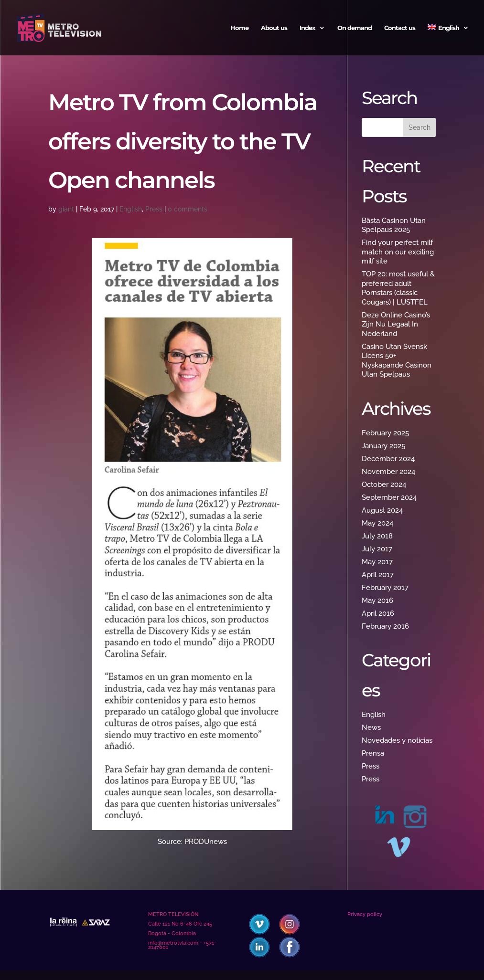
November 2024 (388, 472)
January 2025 (383, 446)
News (371, 727)
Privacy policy (365, 914)
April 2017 (378, 575)
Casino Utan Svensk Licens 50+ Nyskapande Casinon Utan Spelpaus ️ (397, 361)
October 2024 (384, 485)
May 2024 (377, 523)
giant (66, 209)
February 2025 (385, 433)
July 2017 (377, 549)
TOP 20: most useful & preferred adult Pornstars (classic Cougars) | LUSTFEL (398, 288)
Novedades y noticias (397, 740)
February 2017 (385, 588)
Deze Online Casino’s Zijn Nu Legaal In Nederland (396, 324)
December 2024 (388, 459)
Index (307, 28)
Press (154, 209)
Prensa (373, 753)
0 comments (188, 209)
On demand (355, 28)
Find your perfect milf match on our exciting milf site (398, 252)
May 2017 (377, 562)
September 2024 (389, 497)
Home (239, 28)
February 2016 (385, 626)
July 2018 (377, 536)
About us (274, 28)
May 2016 (377, 601)
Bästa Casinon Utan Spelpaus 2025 (394, 225)
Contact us (400, 28)
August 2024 (382, 510)
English (131, 209)
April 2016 (378, 613)
